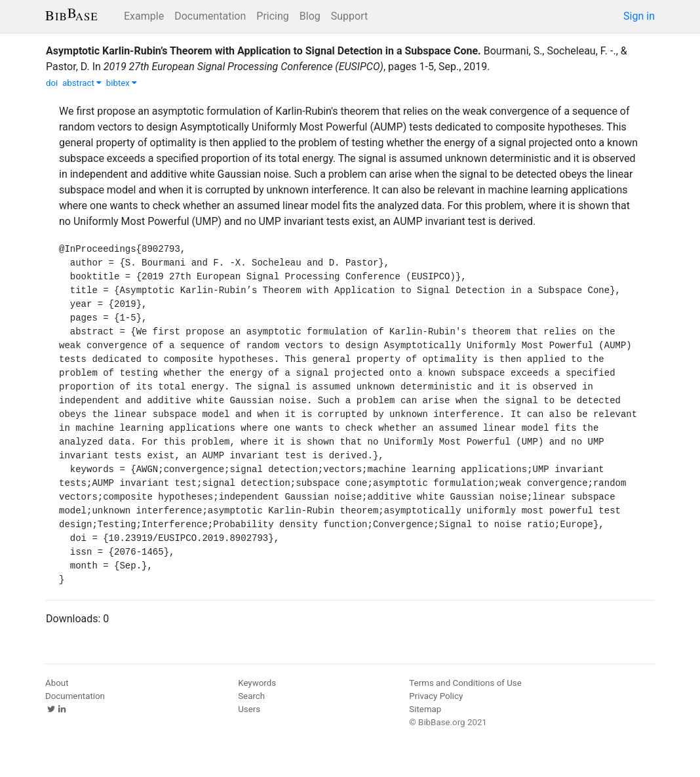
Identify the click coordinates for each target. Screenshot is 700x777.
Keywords (257, 683)
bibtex (122, 83)
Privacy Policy (436, 696)
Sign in (639, 16)
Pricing (273, 16)
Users (249, 709)
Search (251, 696)
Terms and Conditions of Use (465, 683)
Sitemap (425, 709)
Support (349, 16)
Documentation (210, 16)
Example (144, 16)
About (57, 683)
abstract (82, 83)
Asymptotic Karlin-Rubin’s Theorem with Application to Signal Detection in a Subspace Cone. (263, 51)
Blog (310, 16)
